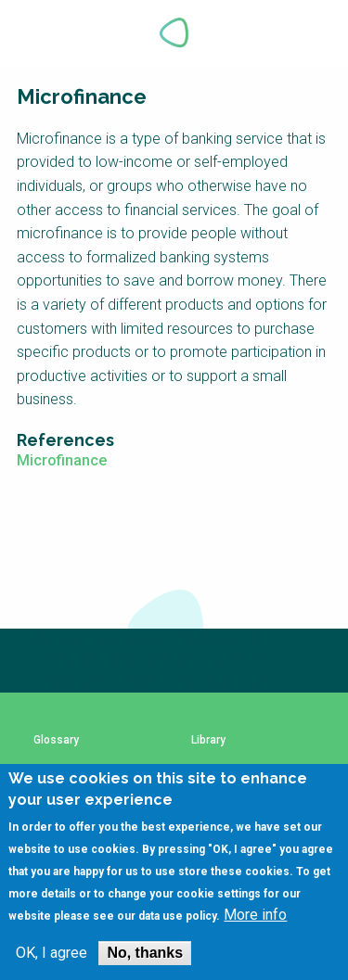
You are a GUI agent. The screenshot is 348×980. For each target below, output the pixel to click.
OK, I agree (52, 953)
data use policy (177, 916)
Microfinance (62, 460)
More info (255, 915)
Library (208, 740)
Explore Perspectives (311, 32)
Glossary (56, 740)
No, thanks (145, 953)
